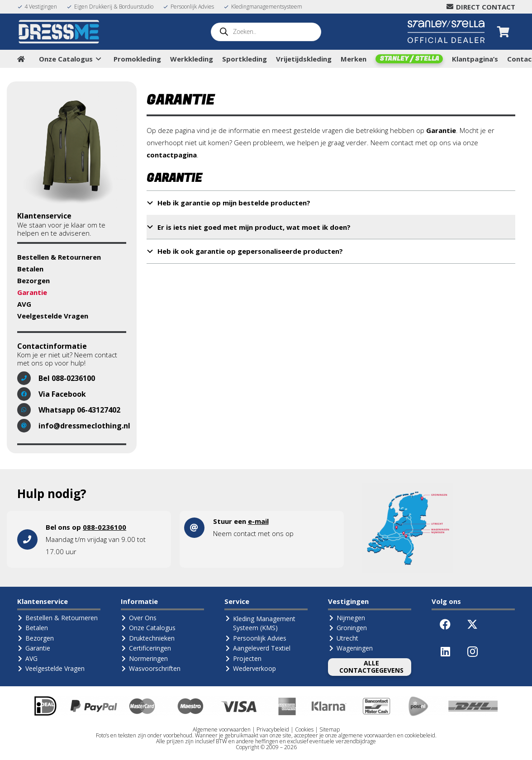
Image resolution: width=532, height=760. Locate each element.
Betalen (30, 269)
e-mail (258, 521)
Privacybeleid (273, 729)
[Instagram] (472, 651)
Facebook (69, 394)
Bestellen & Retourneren (59, 257)
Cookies (304, 729)
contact (245, 533)
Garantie (32, 292)
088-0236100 (73, 378)
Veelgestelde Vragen (53, 316)
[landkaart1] (408, 528)
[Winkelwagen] (503, 32)
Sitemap (330, 729)
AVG (24, 304)
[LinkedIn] (445, 651)
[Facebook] (445, 624)
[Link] (93, 539)
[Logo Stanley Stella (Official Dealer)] (446, 32)
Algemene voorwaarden (222, 729)
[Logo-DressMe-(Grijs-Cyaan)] (59, 32)
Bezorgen (33, 280)
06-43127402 (99, 410)
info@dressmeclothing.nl (84, 426)
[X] (472, 624)
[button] (97, 59)
